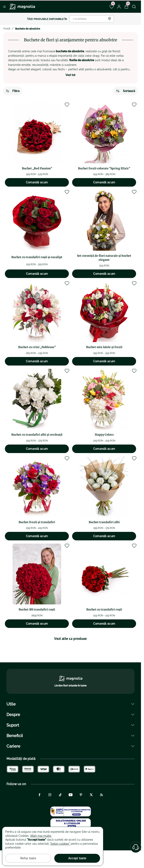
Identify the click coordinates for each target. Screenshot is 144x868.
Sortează (126, 91)
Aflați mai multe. (41, 836)
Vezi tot (70, 75)
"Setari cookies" (60, 844)
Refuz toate (28, 858)
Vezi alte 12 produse (70, 639)
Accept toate (77, 858)
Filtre (13, 91)
